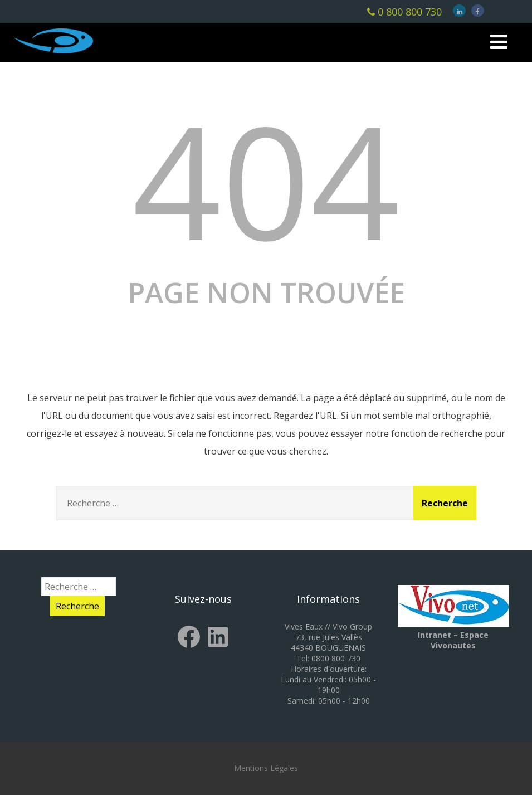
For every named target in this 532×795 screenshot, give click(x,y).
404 (266, 180)
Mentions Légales (266, 768)
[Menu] (499, 42)
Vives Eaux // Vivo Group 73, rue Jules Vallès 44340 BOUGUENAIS (328, 637)
